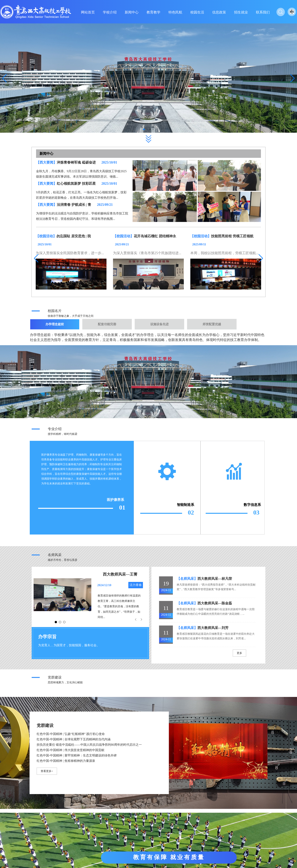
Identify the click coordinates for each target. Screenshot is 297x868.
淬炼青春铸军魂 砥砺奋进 (76, 162)
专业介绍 (55, 429)
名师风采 (55, 555)
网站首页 (88, 12)
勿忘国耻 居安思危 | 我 (74, 236)
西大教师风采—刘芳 (213, 628)
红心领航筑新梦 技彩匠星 (76, 184)
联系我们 (263, 12)
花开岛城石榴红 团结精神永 (155, 236)
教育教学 (153, 12)
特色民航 (175, 12)
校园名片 (55, 311)
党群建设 (55, 677)
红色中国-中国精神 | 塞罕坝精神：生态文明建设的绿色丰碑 (77, 755)
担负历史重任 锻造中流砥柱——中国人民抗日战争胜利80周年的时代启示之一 (89, 745)
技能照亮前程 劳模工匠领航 (232, 236)
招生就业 (241, 12)
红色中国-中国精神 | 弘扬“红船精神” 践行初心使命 (71, 734)
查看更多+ (47, 771)
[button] (292, 78)
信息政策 (219, 12)
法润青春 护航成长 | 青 (74, 205)
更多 (239, 653)
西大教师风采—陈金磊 (215, 603)
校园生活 (197, 12)
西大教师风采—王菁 (120, 574)
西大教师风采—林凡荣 (215, 579)
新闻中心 (132, 12)
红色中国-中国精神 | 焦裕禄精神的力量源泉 (66, 761)
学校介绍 (110, 12)
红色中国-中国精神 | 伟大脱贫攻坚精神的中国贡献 (71, 750)
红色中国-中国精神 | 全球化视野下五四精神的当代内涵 (74, 739)
